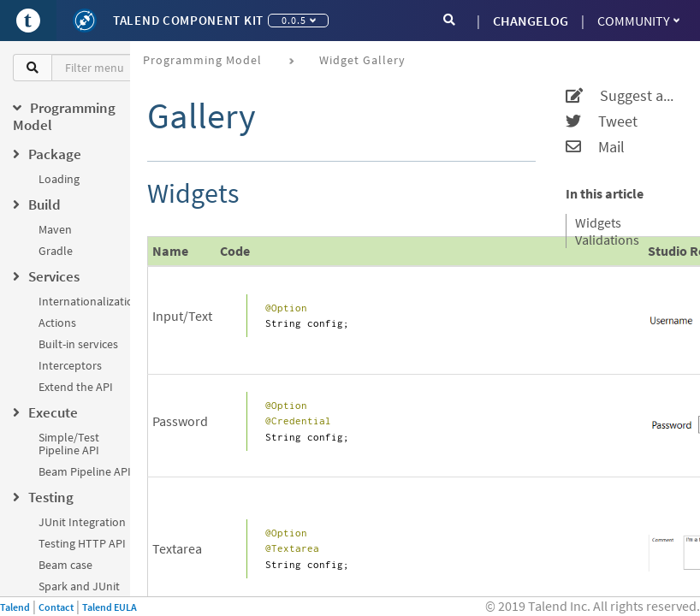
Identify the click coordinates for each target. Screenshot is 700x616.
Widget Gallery (362, 60)
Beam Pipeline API (85, 471)
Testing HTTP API (82, 543)
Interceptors (70, 365)
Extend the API (76, 387)
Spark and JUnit (79, 586)
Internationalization (89, 301)
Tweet (602, 121)
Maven (55, 229)
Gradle (56, 251)
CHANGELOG (531, 21)
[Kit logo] (85, 21)
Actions (57, 323)
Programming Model (202, 60)
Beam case (65, 565)
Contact (56, 607)
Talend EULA (110, 607)
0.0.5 (299, 20)
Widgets (598, 222)
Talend (15, 607)
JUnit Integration (82, 522)
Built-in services (78, 344)
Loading (59, 179)
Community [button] (638, 21)
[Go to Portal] (28, 21)
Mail (595, 147)
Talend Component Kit (188, 20)
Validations (607, 240)
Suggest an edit (622, 96)
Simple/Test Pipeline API (69, 444)
